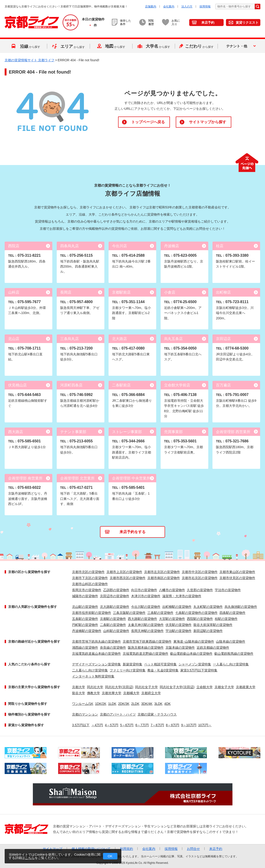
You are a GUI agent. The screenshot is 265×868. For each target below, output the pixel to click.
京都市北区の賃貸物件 (88, 572)
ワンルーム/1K (83, 704)
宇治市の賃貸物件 (228, 590)
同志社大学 (95, 687)
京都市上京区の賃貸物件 (124, 572)
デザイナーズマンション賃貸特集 (96, 664)
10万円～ (205, 725)
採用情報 (205, 6)
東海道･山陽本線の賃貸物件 (194, 641)
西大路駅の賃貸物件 (142, 619)
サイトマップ (53, 849)
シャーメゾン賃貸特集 (195, 664)
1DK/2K (101, 704)
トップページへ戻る (148, 122)
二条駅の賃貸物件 (113, 625)
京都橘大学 (131, 693)
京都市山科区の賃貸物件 (90, 584)
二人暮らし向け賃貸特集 (90, 670)
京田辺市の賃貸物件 (115, 596)
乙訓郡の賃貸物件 (116, 590)
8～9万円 (173, 725)
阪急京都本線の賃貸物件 (146, 648)
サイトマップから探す (208, 122)
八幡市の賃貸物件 (172, 590)
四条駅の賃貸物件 (232, 613)
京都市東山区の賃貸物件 (237, 572)
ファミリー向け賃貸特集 (128, 670)
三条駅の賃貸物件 (160, 613)
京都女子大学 (224, 687)
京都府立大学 (151, 693)
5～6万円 (127, 725)
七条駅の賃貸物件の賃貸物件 (196, 613)
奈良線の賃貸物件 (113, 648)
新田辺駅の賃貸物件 (208, 631)
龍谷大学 (79, 693)
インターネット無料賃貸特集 (93, 676)
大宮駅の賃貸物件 (172, 619)
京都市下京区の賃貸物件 (90, 578)
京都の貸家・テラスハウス (157, 714)
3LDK (158, 704)
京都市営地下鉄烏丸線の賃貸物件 (96, 641)
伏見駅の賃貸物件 (179, 625)
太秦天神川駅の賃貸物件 (146, 625)
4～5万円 (112, 725)
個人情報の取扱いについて (91, 849)
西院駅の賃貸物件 (200, 619)
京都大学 (79, 687)
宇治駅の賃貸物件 (179, 631)
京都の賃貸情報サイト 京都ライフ (30, 60)
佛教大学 (93, 693)
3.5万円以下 (81, 725)
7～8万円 (157, 725)
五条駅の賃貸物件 (85, 619)
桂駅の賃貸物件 (226, 619)
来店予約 (208, 23)
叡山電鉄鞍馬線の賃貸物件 (234, 654)
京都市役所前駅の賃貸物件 (92, 613)
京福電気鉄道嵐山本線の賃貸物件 (96, 654)
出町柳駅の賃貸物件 (177, 607)
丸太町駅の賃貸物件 (208, 607)
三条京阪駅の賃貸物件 (129, 613)
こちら (30, 858)
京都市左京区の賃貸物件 (162, 572)
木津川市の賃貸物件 (146, 596)
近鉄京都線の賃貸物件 (213, 648)
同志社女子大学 (146, 687)
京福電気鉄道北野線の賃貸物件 (146, 654)
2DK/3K (124, 704)
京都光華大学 (112, 693)
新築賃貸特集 (132, 664)
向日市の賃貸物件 (144, 590)
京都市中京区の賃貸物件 (200, 572)
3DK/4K (147, 704)
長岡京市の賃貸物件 (87, 590)
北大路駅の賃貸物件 (115, 607)
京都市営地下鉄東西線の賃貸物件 (147, 641)
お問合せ (193, 849)
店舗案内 (151, 6)
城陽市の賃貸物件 (85, 596)
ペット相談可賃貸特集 (160, 664)
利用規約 (126, 849)
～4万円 (97, 725)
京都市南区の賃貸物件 (164, 578)
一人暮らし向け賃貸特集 (231, 664)
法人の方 (187, 6)
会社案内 (169, 6)
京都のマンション (85, 714)
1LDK (112, 704)
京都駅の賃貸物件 (113, 619)
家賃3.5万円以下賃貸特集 (199, 670)
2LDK (135, 704)
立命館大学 (205, 687)
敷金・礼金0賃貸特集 (163, 670)
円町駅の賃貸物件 (85, 625)
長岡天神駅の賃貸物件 (147, 631)
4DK (167, 704)
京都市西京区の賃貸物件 (128, 578)
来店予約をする (132, 532)
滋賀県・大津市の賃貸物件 (182, 596)
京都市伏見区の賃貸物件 (237, 578)
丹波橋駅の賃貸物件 (87, 631)
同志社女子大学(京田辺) (177, 687)
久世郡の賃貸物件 (200, 590)
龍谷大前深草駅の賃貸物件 (213, 625)
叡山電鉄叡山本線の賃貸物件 (191, 654)
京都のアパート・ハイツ (118, 714)
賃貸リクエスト (247, 23)
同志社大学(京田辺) (119, 687)
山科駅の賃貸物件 (116, 631)
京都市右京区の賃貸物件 (200, 578)
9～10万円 (189, 725)
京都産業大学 (246, 687)
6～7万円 (142, 725)
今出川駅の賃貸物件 (146, 607)
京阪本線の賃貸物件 (180, 648)
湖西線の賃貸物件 (85, 648)
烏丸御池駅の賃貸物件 (241, 607)
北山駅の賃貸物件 (85, 607)
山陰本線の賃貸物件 (231, 641)
